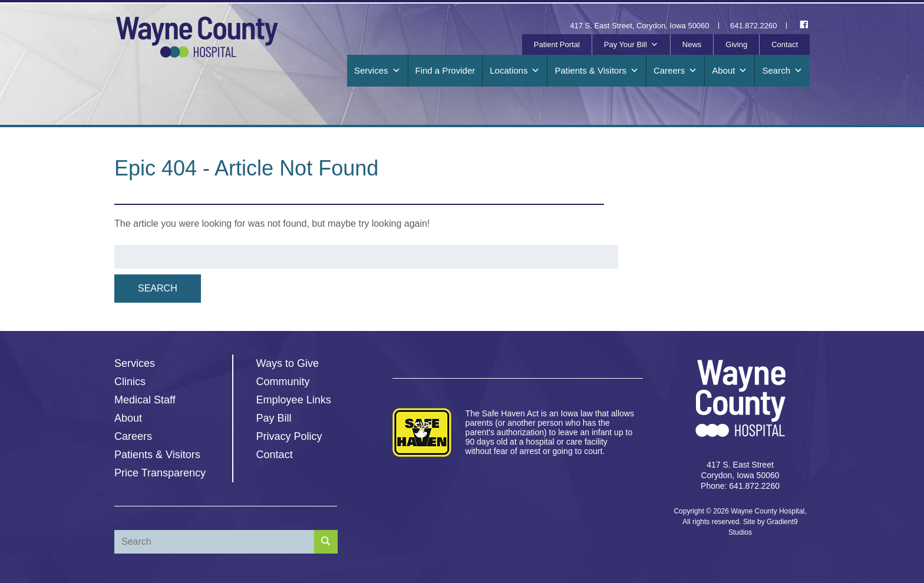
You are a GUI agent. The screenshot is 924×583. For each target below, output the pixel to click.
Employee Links (294, 400)
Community (283, 382)
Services (377, 71)
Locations (515, 71)
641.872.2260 (754, 26)
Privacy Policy (289, 436)
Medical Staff (145, 400)
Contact (785, 44)
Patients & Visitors (596, 71)
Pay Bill (274, 418)
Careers (675, 71)
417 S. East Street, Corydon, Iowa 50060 (639, 26)
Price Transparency (160, 473)
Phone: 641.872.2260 (740, 486)
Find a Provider (445, 70)
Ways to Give (288, 363)
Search (782, 71)
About (730, 71)
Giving (736, 44)
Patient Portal (557, 44)
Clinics (130, 382)
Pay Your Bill (631, 45)
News (692, 44)
